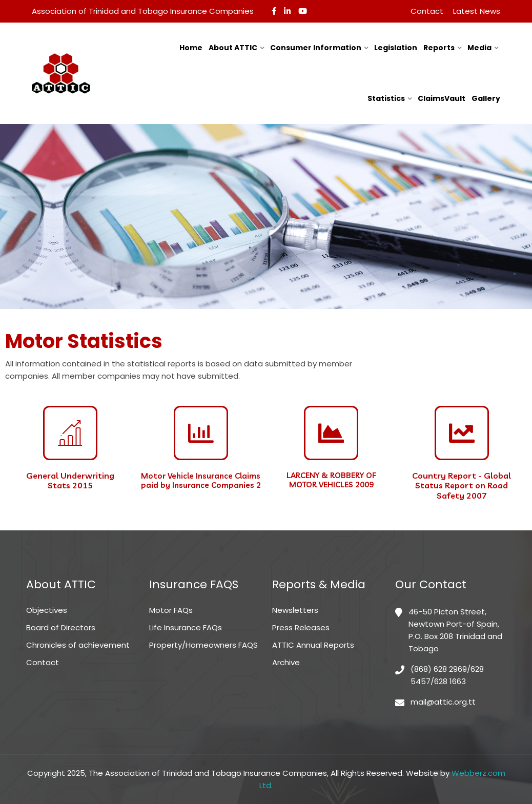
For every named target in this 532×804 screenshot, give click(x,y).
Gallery (486, 98)
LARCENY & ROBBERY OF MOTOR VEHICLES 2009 (331, 480)
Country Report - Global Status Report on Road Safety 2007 (462, 485)
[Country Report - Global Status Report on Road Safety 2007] (462, 433)
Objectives (47, 610)
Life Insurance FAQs (186, 627)
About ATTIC (233, 48)
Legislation (396, 48)
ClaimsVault (442, 98)
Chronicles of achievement (78, 645)
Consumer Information (316, 48)
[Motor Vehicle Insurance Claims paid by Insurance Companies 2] (201, 433)
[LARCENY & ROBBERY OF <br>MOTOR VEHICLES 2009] (331, 433)
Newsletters (295, 610)
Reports (439, 48)
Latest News (477, 11)
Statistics (386, 98)
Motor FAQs (171, 610)
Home (191, 48)
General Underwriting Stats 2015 (70, 480)
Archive (286, 662)
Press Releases (301, 627)
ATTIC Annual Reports (313, 645)
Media (479, 48)
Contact (427, 11)
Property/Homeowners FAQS (203, 645)
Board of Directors (61, 627)
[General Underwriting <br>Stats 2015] (70, 433)
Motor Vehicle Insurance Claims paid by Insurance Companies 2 (201, 480)
